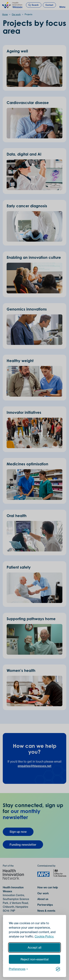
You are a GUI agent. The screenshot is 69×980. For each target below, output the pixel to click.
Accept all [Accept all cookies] (34, 947)
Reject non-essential (35, 959)
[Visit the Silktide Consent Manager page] (58, 969)
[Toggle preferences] (18, 969)
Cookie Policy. (44, 936)
